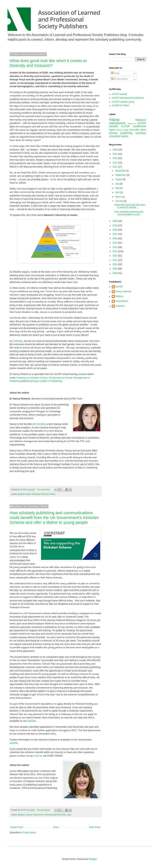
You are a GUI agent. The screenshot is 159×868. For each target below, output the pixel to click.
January (119, 201)
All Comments (119, 79)
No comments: (44, 490)
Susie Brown (122, 301)
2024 (115, 154)
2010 (115, 264)
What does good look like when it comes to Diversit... (130, 206)
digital (112, 130)
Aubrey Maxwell (123, 291)
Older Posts (95, 827)
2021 (115, 167)
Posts (115, 73)
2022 (115, 163)
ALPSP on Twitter (121, 106)
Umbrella (17, 341)
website (32, 721)
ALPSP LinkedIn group (123, 102)
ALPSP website (120, 94)
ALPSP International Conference (128, 98)
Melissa (119, 296)
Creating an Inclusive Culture (32, 378)
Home (56, 827)
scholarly (141, 133)
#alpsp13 (141, 120)
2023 (115, 158)
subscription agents (119, 136)
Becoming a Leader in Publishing (44, 381)
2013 (115, 251)
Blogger (93, 859)
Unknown (120, 306)
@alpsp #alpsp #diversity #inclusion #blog (37, 494)
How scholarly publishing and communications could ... (129, 213)
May (118, 188)
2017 (115, 234)
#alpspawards (117, 123)
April (118, 192)
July (117, 184)
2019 (115, 225)
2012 (115, 256)
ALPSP (119, 287)
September (121, 175)
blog (69, 815)
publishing (127, 133)
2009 (115, 269)
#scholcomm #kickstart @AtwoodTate (50, 815)
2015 (115, 243)
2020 (115, 221)
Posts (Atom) (29, 833)
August (119, 179)
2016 (115, 238)
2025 (115, 150)
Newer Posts (17, 827)
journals (134, 130)
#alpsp (29, 815)
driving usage (122, 130)
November (121, 171)
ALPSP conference (134, 126)
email (36, 756)
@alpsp (22, 815)
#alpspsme (132, 123)
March (119, 197)
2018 (115, 230)
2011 (115, 260)
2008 (115, 273)
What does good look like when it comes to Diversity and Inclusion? (48, 63)
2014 (115, 247)
